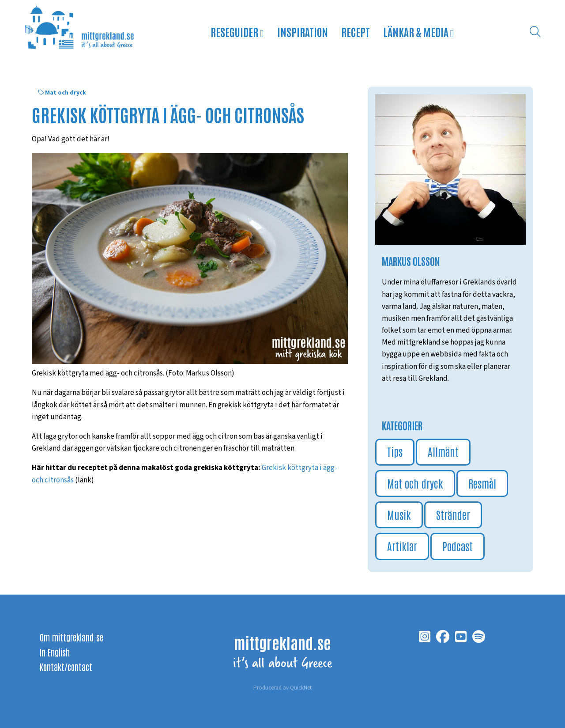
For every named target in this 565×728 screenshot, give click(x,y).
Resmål (482, 483)
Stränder (453, 514)
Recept (356, 32)
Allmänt (443, 451)
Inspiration (303, 32)
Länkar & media (419, 32)
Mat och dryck (66, 93)
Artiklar (402, 546)
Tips (395, 451)
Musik (399, 514)
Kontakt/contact (66, 667)
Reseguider (237, 32)
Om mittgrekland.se (72, 637)
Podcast (458, 546)
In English (55, 652)
